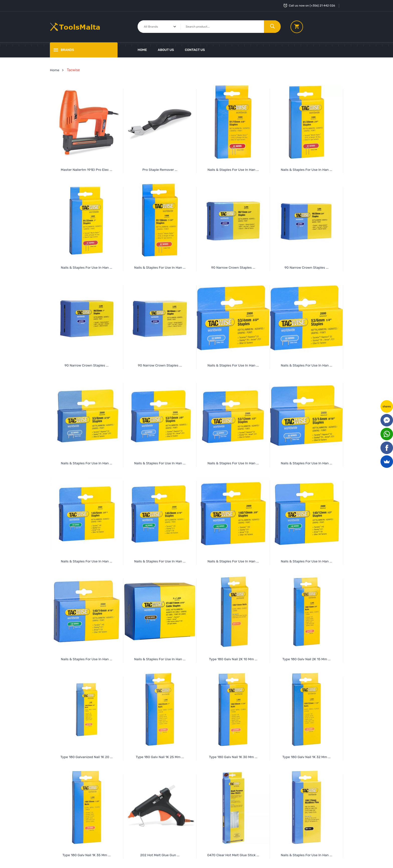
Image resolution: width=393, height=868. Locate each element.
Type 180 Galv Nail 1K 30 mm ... (233, 755)
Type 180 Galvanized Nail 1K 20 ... (86, 755)
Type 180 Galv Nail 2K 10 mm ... (233, 657)
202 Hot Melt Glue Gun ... (160, 853)
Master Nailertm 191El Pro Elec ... (87, 169)
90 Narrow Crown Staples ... (233, 267)
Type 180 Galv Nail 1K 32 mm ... (307, 755)
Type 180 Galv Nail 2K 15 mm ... (307, 657)
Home (142, 50)
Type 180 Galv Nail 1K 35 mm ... (86, 853)
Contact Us (195, 50)
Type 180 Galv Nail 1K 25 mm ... (160, 755)
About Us (166, 50)
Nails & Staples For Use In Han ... (306, 853)
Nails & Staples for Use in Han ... (233, 169)
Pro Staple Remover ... (160, 169)
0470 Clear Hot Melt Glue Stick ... (233, 853)
